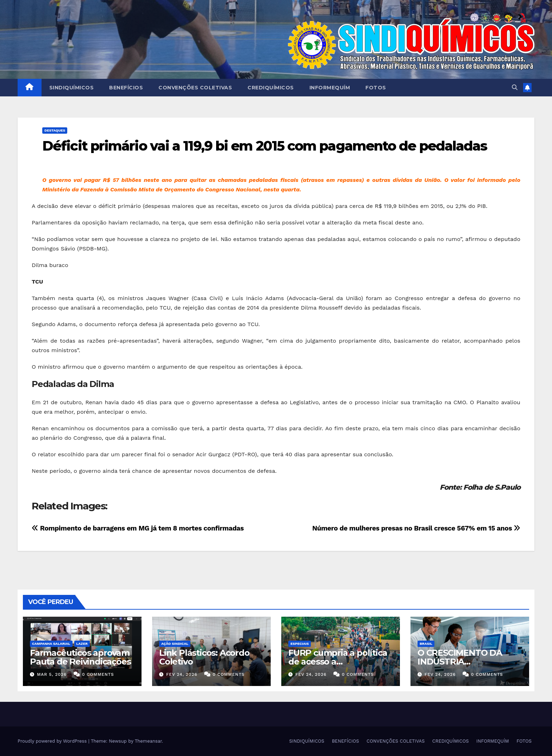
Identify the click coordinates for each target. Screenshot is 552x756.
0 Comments (98, 674)
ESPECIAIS (300, 644)
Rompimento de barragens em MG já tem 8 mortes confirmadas (138, 528)
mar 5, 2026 (52, 674)
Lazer (82, 644)
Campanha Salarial (51, 644)
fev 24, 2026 (182, 674)
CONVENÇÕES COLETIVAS (195, 88)
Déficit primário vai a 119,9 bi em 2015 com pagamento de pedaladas (265, 146)
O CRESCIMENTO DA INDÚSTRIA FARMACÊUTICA (460, 662)
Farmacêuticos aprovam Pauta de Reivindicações (80, 657)
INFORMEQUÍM (330, 88)
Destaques (55, 130)
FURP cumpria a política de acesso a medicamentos (338, 662)
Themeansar (148, 741)
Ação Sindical (175, 644)
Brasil (426, 644)
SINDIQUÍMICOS (72, 88)
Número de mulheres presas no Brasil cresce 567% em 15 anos (416, 528)
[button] (515, 87)
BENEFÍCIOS (126, 88)
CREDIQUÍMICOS (271, 88)
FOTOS (376, 88)
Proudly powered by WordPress (53, 741)
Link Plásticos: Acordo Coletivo (204, 657)
